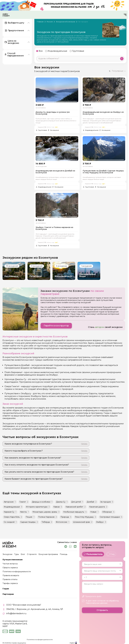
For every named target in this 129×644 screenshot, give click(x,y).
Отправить (102, 610)
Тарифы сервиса (10, 583)
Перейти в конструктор (56, 326)
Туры (17, 554)
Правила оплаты (10, 580)
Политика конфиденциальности (40, 639)
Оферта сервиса (10, 568)
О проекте (32, 554)
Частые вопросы (10, 564)
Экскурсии (7, 554)
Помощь (64, 554)
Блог (23, 554)
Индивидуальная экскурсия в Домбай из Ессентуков (55, 172)
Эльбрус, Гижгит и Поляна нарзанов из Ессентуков (54, 228)
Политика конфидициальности (17, 572)
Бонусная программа (48, 554)
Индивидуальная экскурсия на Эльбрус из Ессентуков (103, 113)
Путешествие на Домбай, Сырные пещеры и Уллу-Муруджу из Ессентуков (103, 172)
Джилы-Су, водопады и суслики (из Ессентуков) (53, 113)
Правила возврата (11, 576)
